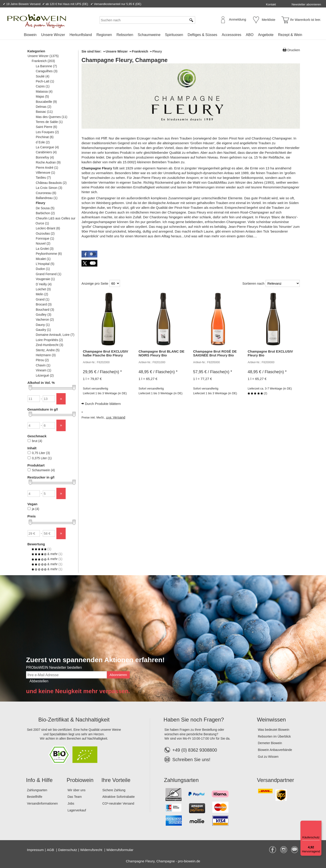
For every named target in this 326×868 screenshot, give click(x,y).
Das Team (75, 797)
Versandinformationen (42, 803)
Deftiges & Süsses (203, 35)
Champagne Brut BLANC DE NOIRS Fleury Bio (162, 353)
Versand (119, 417)
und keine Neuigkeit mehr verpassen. (78, 691)
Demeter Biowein (270, 743)
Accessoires (232, 35)
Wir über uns (76, 790)
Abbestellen (39, 681)
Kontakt (271, 4)
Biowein (30, 35)
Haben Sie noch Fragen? (194, 720)
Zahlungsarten (37, 790)
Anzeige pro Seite (95, 283)
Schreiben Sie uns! (191, 760)
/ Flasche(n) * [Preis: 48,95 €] (158, 372)
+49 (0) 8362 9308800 (191, 750)
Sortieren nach (253, 283)
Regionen (104, 35)
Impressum (35, 850)
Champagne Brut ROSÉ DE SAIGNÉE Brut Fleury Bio (215, 353)
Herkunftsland (81, 35)
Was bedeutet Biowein (274, 730)
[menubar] (163, 36)
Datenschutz (68, 850)
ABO (250, 35)
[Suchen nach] (143, 20)
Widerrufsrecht (92, 850)
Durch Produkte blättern (103, 404)
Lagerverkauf (77, 810)
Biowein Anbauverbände (275, 750)
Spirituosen (174, 35)
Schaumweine (149, 35)
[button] (89, 254)
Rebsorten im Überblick (274, 736)
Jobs (71, 803)
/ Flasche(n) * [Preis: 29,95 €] (102, 372)
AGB (51, 850)
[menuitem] (30, 35)
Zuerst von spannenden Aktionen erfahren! (95, 660)
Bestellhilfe (35, 797)
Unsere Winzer (53, 35)
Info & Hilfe (39, 780)
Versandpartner (276, 780)
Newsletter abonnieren (306, 4)
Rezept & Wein (290, 35)
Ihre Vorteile (116, 780)
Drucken (294, 50)
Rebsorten (125, 35)
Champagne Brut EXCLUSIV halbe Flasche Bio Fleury (105, 353)
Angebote (266, 35)
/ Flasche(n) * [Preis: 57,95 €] (213, 372)
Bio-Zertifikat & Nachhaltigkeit (74, 720)
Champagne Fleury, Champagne (125, 60)
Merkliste (268, 20)
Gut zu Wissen (268, 757)
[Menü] (319, 823)
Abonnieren (118, 675)
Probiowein (80, 780)
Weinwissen (271, 720)
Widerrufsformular (120, 850)
